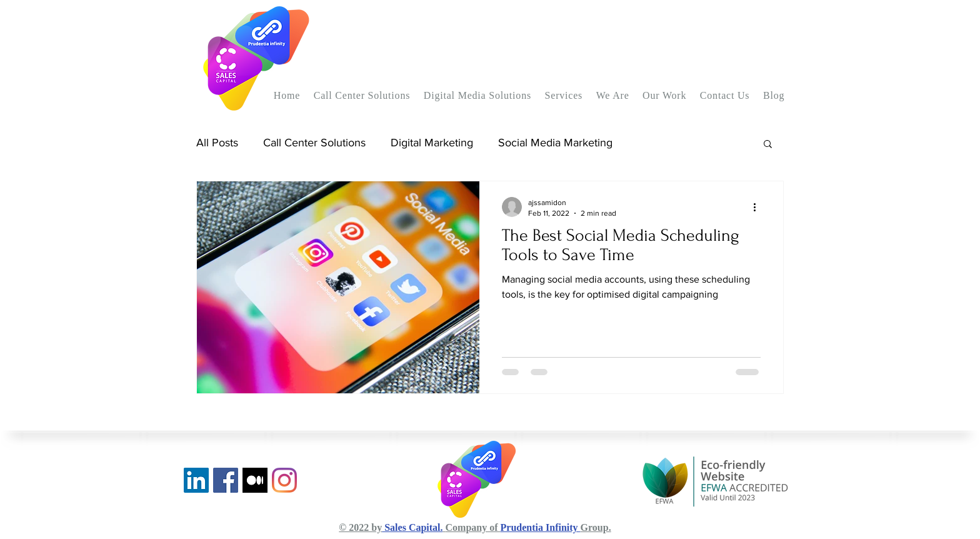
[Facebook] (226, 480)
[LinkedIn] (196, 480)
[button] (362, 96)
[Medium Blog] (255, 480)
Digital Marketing (432, 143)
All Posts (217, 143)
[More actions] (759, 207)
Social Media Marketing (555, 143)
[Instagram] (284, 480)
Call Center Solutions (314, 143)
